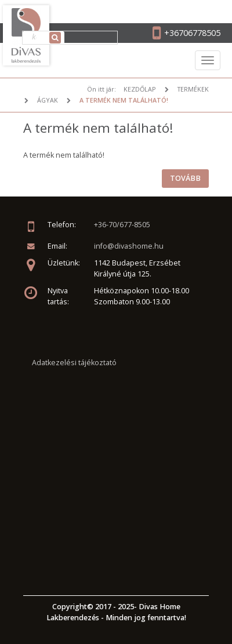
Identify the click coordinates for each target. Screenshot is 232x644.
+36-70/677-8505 (122, 225)
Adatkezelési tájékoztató (74, 363)
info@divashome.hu (129, 246)
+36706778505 (192, 33)
